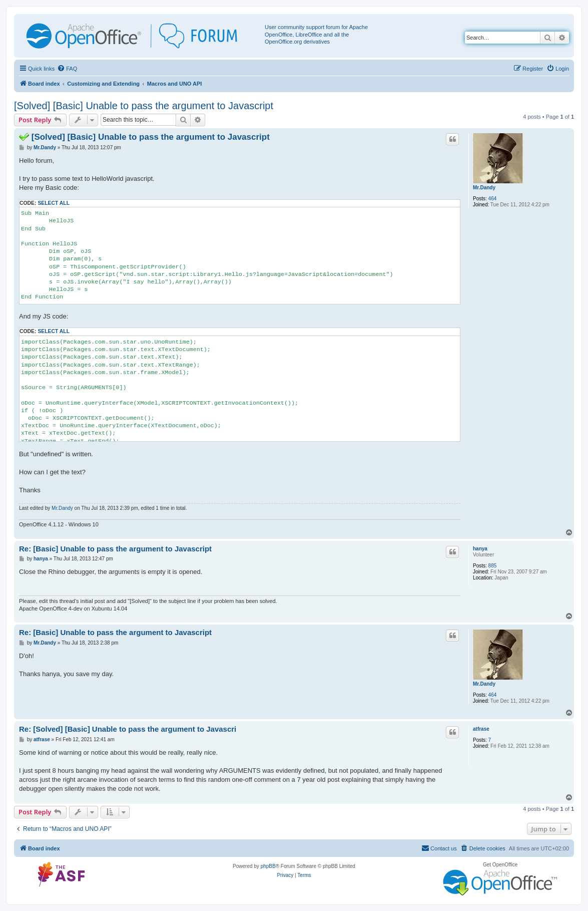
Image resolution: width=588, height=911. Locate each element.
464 (493, 199)
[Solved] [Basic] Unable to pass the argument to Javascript (144, 106)
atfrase (481, 729)
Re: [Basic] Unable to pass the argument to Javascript (115, 549)
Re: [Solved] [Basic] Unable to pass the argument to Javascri (128, 729)
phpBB (268, 866)
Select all (54, 203)
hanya (480, 549)
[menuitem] (67, 69)
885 (493, 566)
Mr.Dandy (484, 188)
